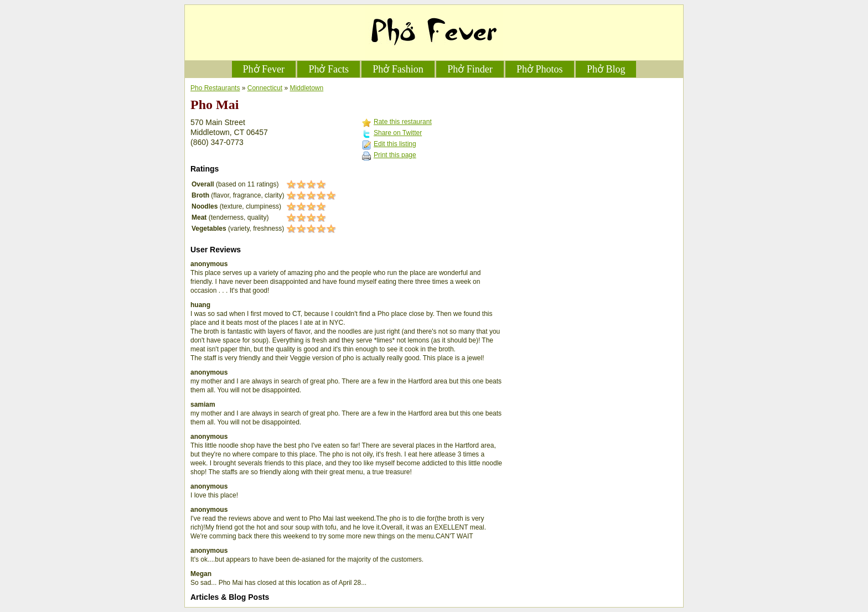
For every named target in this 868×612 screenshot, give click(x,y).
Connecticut (265, 88)
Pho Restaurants (215, 88)
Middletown (306, 88)
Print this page (395, 155)
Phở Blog (606, 69)
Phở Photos (540, 69)
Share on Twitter (398, 133)
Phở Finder (470, 69)
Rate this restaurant (403, 122)
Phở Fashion (398, 69)
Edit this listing (395, 144)
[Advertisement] (595, 153)
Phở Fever (264, 69)
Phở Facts (329, 69)
